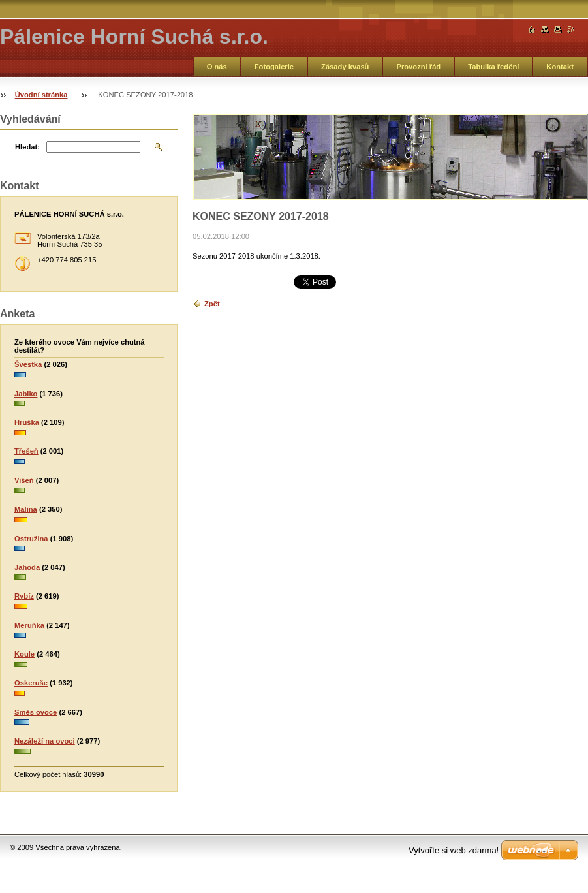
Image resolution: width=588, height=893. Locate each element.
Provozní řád (418, 67)
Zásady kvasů (345, 67)
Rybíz (24, 596)
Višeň (24, 480)
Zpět (212, 304)
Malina (26, 509)
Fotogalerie (274, 67)
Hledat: (27, 147)
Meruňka (29, 625)
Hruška (27, 422)
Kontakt (560, 67)
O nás (217, 67)
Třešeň (26, 451)
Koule (24, 654)
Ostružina (31, 539)
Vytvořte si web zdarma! (454, 850)
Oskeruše (31, 683)
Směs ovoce (36, 712)
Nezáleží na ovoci (45, 741)
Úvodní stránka (41, 95)
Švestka (28, 364)
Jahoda (27, 567)
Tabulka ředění (493, 67)
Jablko (26, 394)
